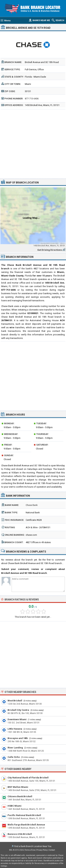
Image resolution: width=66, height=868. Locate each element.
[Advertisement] (33, 143)
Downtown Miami (17, 719)
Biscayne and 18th (18, 738)
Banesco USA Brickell (20, 834)
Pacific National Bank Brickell (24, 815)
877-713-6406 (32, 99)
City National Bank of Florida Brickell (28, 778)
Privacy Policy (42, 850)
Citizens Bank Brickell (20, 796)
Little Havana (15, 729)
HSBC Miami (15, 806)
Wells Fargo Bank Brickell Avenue (26, 825)
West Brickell (15, 701)
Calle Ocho (14, 757)
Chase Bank (32, 505)
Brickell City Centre (18, 710)
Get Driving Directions (50, 250)
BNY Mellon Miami (18, 787)
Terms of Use (30, 850)
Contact (52, 850)
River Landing (15, 748)
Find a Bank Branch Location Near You (33, 846)
